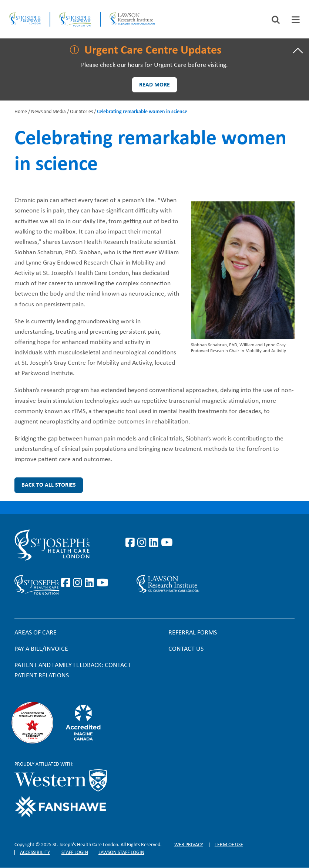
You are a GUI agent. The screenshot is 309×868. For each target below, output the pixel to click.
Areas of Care (36, 633)
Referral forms (193, 633)
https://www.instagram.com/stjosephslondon (143, 543)
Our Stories (81, 112)
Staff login (75, 853)
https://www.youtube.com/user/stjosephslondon (167, 543)
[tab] (296, 20)
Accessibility (35, 853)
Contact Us (186, 649)
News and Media (48, 112)
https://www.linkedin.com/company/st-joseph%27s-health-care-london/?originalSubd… (155, 543)
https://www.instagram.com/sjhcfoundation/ (79, 583)
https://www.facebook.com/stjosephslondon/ (131, 543)
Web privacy (189, 845)
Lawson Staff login (121, 853)
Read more (154, 85)
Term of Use (229, 845)
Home (21, 112)
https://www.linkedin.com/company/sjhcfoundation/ (91, 583)
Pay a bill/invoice (41, 649)
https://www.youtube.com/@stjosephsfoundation (103, 583)
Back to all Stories (49, 485)
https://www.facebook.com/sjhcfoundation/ (67, 583)
